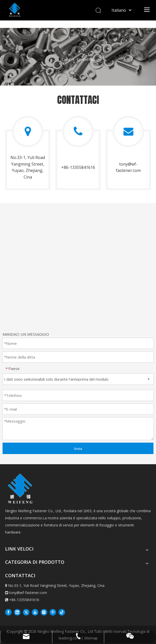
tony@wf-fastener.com (28, 593)
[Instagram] (44, 612)
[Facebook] (8, 612)
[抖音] (62, 612)
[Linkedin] (17, 612)
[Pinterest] (53, 612)
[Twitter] (26, 612)
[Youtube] (35, 612)
